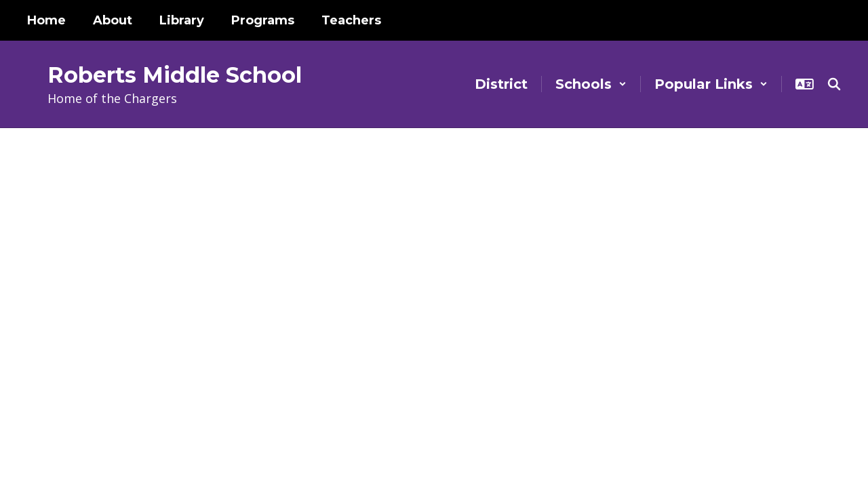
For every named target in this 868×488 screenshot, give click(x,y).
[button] (591, 84)
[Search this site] (834, 84)
